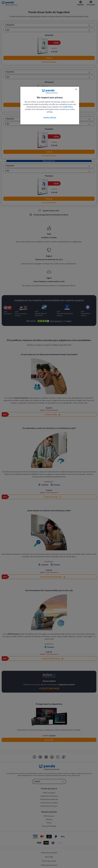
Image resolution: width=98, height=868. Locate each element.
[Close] (76, 89)
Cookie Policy (68, 107)
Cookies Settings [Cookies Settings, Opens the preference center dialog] (50, 117)
